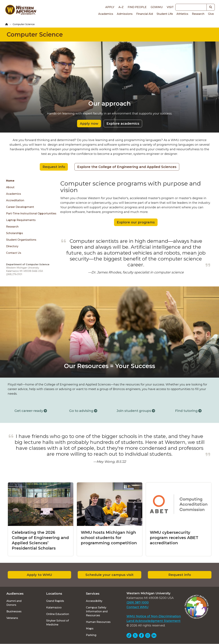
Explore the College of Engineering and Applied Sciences (127, 167)
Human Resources (98, 622)
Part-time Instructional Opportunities (31, 213)
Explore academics (123, 124)
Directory (12, 246)
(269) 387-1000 (138, 602)
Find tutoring (188, 411)
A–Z (121, 7)
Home (10, 181)
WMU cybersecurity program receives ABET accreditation (174, 538)
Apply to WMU (39, 575)
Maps (90, 628)
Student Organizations (21, 240)
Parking (91, 635)
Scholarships (15, 233)
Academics (106, 14)
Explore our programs (136, 222)
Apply (110, 7)
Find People (137, 7)
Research (198, 14)
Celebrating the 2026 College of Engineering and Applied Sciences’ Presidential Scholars (40, 540)
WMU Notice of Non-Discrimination (154, 616)
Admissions (125, 14)
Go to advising (83, 411)
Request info (54, 167)
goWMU (157, 7)
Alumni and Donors (14, 603)
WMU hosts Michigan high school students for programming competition (109, 538)
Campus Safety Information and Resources (97, 611)
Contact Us (14, 253)
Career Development (20, 207)
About (10, 187)
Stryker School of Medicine (58, 623)
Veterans (12, 618)
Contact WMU (138, 607)
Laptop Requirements (21, 220)
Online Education (58, 614)
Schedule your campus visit (109, 575)
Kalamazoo (54, 608)
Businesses (14, 611)
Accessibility (94, 601)
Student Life (165, 14)
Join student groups (136, 411)
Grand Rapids (55, 601)
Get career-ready (31, 411)
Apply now (89, 124)
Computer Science (35, 34)
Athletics (182, 14)
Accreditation (15, 200)
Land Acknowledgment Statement (154, 621)
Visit (170, 7)
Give (211, 14)
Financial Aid (145, 14)
